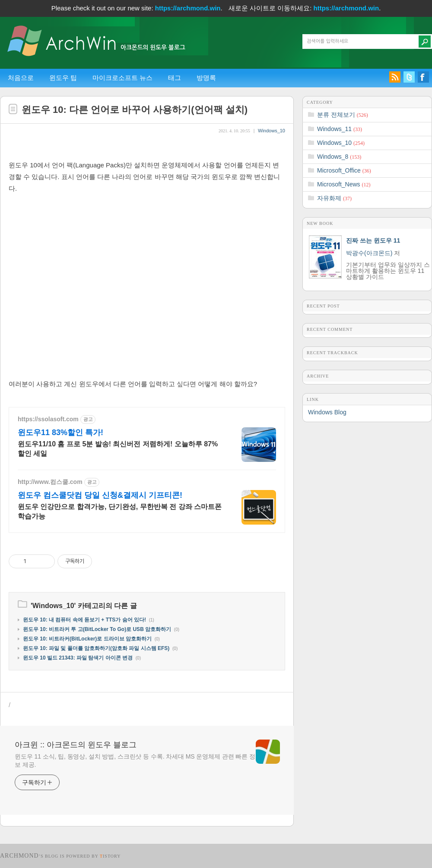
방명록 (206, 78)
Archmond (19, 856)
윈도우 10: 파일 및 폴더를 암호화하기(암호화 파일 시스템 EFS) (96, 648)
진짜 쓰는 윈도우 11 (373, 240)
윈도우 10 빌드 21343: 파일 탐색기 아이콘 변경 (78, 658)
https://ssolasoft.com (48, 419)
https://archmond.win (188, 8)
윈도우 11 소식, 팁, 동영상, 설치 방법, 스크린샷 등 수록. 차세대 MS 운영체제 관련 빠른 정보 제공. (135, 761)
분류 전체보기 (343, 115)
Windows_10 (272, 131)
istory (110, 856)
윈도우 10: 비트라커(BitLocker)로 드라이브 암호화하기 (87, 639)
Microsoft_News (344, 184)
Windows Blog (327, 412)
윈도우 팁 (63, 78)
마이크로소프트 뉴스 (122, 78)
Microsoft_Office (344, 170)
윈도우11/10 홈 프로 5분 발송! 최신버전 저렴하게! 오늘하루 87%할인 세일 (118, 449)
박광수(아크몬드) (369, 253)
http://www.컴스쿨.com (50, 482)
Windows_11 (340, 129)
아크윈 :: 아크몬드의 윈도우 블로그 (76, 745)
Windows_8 (339, 157)
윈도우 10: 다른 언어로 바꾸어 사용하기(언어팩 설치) (135, 110)
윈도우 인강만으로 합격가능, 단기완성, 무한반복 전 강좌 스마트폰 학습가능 (120, 511)
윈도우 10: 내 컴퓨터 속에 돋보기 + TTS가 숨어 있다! (84, 620)
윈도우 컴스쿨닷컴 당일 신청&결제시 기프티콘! (100, 495)
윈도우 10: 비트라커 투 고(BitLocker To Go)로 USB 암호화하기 (97, 629)
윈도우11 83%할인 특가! (60, 432)
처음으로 (21, 78)
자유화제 (334, 198)
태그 (175, 78)
